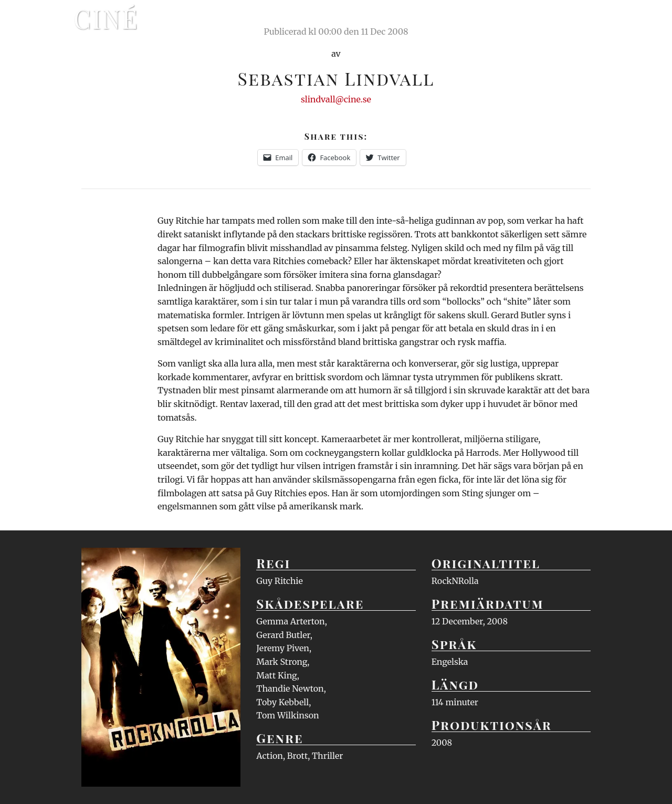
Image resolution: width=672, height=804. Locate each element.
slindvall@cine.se (336, 99)
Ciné (106, 18)
